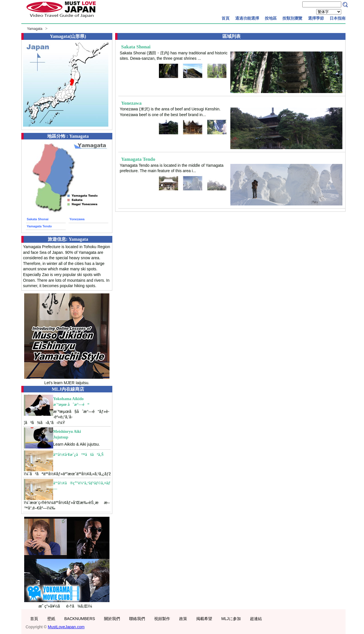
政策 (183, 619)
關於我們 (112, 619)
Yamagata (35, 29)
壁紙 (51, 619)
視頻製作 (162, 619)
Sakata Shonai (38, 219)
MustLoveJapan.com (66, 627)
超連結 (256, 619)
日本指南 (338, 18)
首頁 (226, 18)
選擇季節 (316, 18)
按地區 (271, 18)
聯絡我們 (137, 619)
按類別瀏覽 (292, 18)
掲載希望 (204, 619)
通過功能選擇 (247, 18)
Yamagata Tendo (39, 226)
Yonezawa (77, 219)
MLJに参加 (231, 619)
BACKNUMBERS (80, 619)
